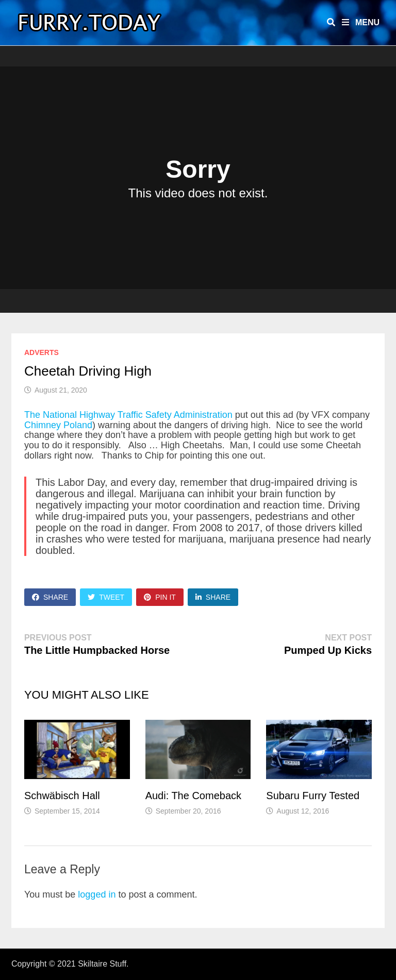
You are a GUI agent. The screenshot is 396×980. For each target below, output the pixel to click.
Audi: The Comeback (193, 796)
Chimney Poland (58, 425)
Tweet (106, 597)
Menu (361, 22)
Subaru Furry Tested (313, 796)
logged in (97, 894)
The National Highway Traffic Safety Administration (128, 415)
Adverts (42, 352)
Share (50, 597)
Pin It (160, 597)
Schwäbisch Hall (62, 796)
